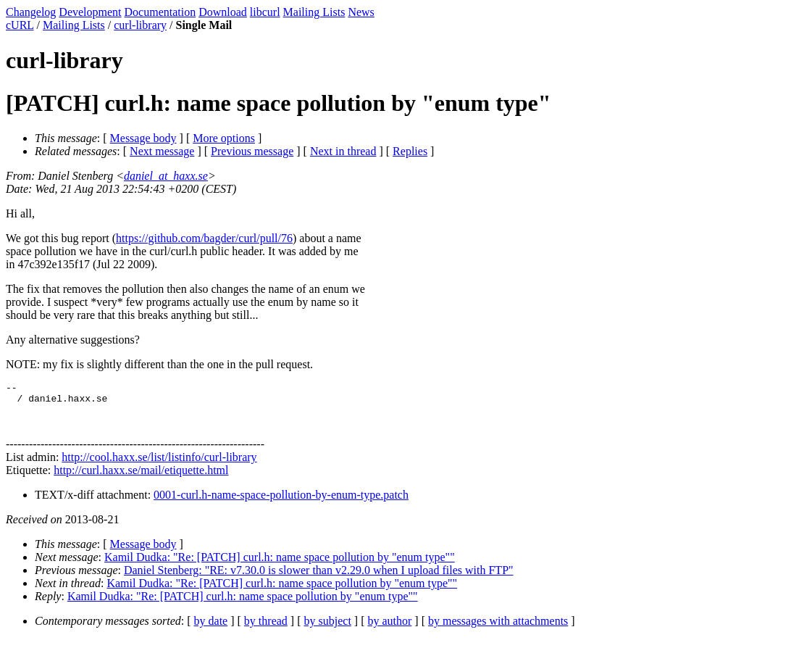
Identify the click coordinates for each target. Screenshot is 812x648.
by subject (328, 630)
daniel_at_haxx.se (166, 176)
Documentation (160, 12)
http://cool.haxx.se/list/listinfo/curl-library (159, 466)
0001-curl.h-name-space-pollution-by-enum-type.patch (281, 503)
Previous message (252, 151)
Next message (162, 151)
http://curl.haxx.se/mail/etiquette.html (141, 479)
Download (223, 12)
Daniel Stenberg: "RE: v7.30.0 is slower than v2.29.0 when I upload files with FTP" (319, 579)
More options (224, 138)
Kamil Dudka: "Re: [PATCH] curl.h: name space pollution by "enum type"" (280, 566)
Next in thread (343, 151)
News (361, 12)
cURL (20, 25)
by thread (266, 630)
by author (389, 630)
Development (90, 12)
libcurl (265, 12)
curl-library (140, 25)
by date (211, 630)
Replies (410, 151)
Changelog (31, 12)
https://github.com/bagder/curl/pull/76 (204, 238)
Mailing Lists (314, 12)
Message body (143, 138)
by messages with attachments (498, 630)
